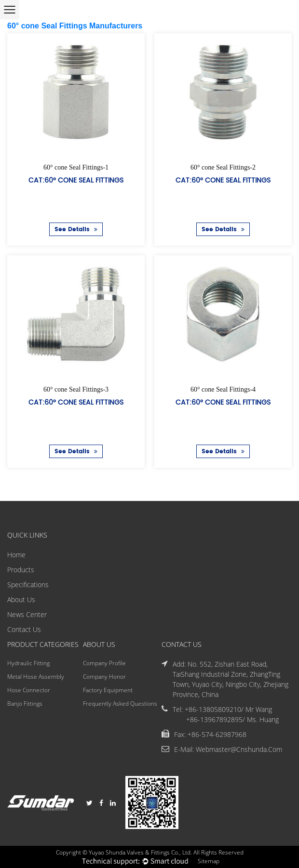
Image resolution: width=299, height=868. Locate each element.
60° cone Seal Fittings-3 (76, 389)
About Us (21, 599)
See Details (76, 230)
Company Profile (104, 663)
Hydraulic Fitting (28, 663)
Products (21, 570)
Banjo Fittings (25, 704)
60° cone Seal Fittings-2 (223, 167)
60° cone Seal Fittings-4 (223, 389)
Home (16, 555)
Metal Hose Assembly (36, 677)
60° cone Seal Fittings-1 (76, 167)
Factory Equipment (108, 690)
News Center (27, 614)
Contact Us (24, 629)
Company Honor (104, 677)
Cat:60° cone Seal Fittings (76, 180)
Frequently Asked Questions (120, 704)
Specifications (28, 585)
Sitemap (209, 861)
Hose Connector (29, 690)
